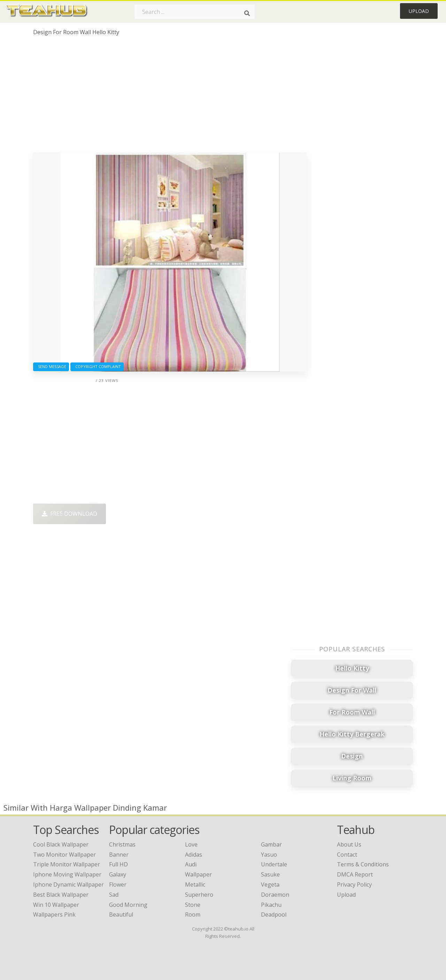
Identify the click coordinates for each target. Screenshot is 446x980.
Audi (191, 864)
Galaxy (118, 874)
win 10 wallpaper (56, 905)
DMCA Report (355, 874)
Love (191, 844)
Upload (419, 11)
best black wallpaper (61, 895)
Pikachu (271, 905)
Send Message (51, 366)
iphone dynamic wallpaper (68, 885)
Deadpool (274, 914)
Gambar (271, 844)
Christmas (122, 844)
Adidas (194, 855)
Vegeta (270, 885)
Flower (118, 885)
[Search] (247, 13)
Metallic (195, 885)
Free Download (70, 514)
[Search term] (195, 12)
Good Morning (128, 905)
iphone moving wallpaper (67, 874)
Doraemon (275, 895)
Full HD (118, 864)
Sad (114, 895)
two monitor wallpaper (64, 855)
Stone (193, 905)
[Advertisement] (170, 97)
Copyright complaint (97, 366)
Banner (119, 855)
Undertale (274, 864)
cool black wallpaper (61, 844)
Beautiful (121, 914)
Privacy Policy (354, 885)
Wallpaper (198, 874)
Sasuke (270, 874)
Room (193, 914)
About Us (349, 844)
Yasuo (269, 855)
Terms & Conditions (363, 864)
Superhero (199, 895)
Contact (347, 855)
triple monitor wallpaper (67, 864)
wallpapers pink (54, 914)
